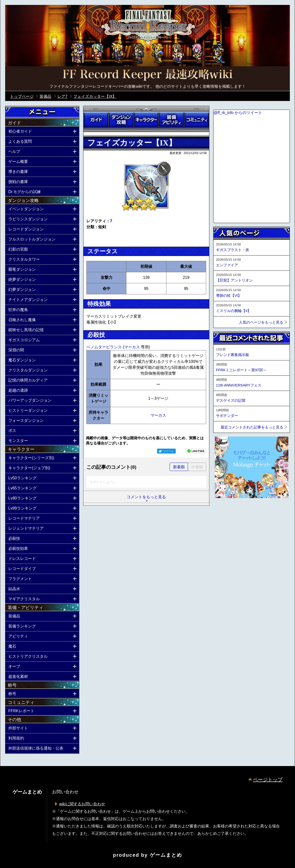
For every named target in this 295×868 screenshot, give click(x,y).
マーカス (133, 347)
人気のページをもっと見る (261, 322)
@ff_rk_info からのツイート (238, 113)
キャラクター (146, 120)
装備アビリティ (171, 120)
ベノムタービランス (105, 347)
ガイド (96, 120)
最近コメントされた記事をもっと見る (252, 427)
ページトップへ (226, 511)
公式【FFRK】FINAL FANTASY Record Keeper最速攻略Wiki (147, 75)
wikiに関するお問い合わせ (82, 804)
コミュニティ (197, 120)
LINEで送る (196, 451)
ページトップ (268, 780)
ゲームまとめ (166, 855)
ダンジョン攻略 (121, 120)
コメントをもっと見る (146, 497)
